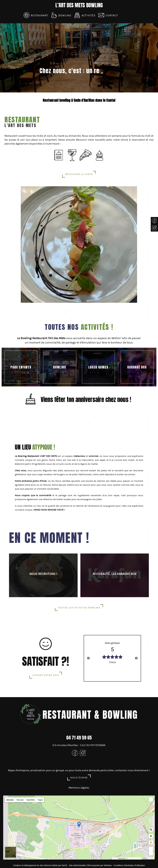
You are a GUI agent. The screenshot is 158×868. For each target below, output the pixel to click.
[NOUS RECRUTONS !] (43, 575)
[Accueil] (79, 5)
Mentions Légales (79, 788)
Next (136, 658)
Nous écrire (79, 777)
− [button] (151, 853)
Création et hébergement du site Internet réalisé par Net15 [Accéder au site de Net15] (40, 865)
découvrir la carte (79, 174)
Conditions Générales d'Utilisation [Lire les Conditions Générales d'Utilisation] (129, 865)
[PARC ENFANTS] (21, 367)
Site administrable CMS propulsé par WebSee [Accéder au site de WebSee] (90, 865)
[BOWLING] (60, 367)
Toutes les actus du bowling (79, 607)
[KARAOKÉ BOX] (137, 367)
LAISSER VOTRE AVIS (46, 675)
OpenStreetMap (133, 858)
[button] (151, 799)
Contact (112, 15)
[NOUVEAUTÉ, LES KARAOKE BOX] (115, 575)
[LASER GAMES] (98, 367)
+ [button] (151, 849)
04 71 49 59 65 (79, 738)
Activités (89, 15)
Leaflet (115, 858)
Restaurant (40, 15)
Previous (88, 658)
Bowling (65, 15)
